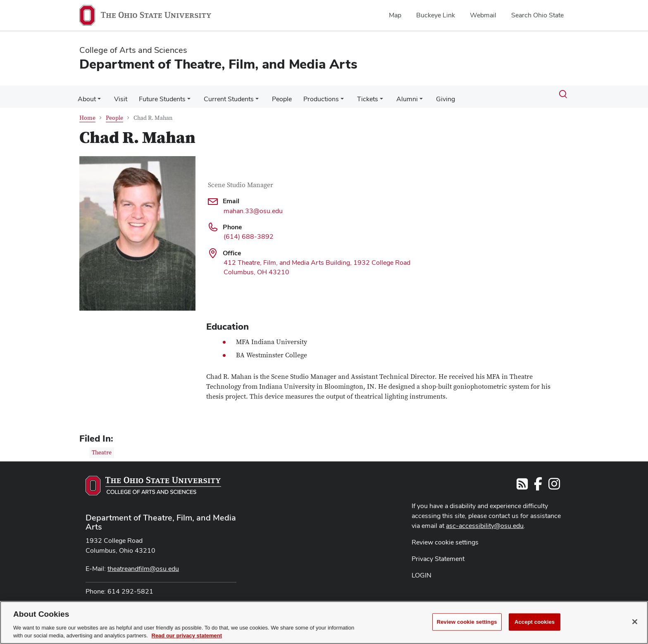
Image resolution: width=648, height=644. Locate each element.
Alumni (395, 94)
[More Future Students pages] (185, 96)
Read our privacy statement (187, 636)
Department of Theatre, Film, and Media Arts (161, 517)
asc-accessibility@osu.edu (485, 521)
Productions (312, 94)
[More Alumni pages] (409, 96)
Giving (431, 94)
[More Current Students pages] (251, 96)
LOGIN (422, 570)
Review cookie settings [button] (445, 537)
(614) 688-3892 (249, 232)
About (86, 94)
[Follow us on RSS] (522, 481)
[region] (324, 623)
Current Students (223, 94)
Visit (118, 94)
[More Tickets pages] (371, 96)
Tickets (357, 94)
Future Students (158, 94)
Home (87, 113)
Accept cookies (535, 622)
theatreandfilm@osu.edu (143, 564)
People (274, 94)
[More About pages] (98, 96)
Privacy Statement (438, 554)
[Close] (635, 622)
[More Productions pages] (333, 96)
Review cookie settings (467, 622)
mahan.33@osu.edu (253, 206)
